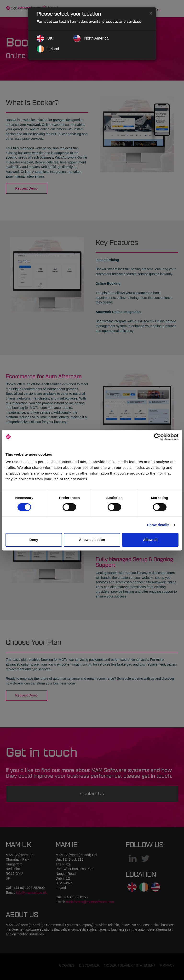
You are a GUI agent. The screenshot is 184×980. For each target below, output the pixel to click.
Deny (34, 540)
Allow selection (92, 540)
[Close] (151, 13)
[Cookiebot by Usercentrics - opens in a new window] (158, 437)
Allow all (150, 540)
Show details (158, 525)
